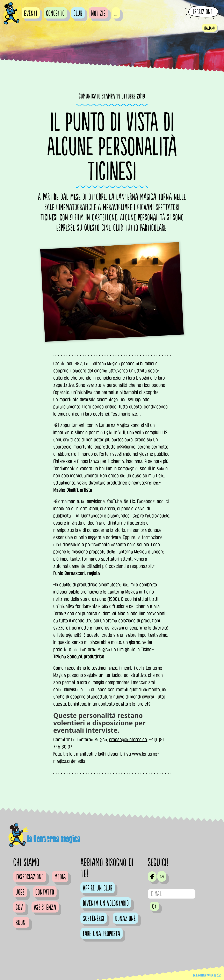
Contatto (45, 892)
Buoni (21, 923)
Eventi (31, 14)
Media (60, 877)
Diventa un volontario (106, 903)
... (116, 14)
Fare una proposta (102, 934)
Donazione (125, 919)
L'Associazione (30, 877)
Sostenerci (94, 919)
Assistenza (45, 908)
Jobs (20, 892)
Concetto (55, 14)
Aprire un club (98, 888)
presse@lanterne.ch (128, 740)
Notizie (98, 14)
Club (78, 14)
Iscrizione (203, 12)
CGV (19, 908)
